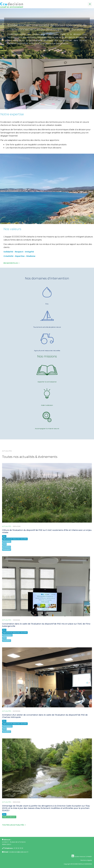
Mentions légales (86, 860)
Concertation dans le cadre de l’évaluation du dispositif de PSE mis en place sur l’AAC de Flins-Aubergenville (46, 625)
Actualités (7, 526)
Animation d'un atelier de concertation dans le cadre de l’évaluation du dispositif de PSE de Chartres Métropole (45, 716)
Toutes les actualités (14, 825)
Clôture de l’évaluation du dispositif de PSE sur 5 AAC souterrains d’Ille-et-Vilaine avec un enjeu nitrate (47, 531)
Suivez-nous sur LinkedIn (82, 856)
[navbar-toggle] (90, 4)
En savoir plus (11, 263)
